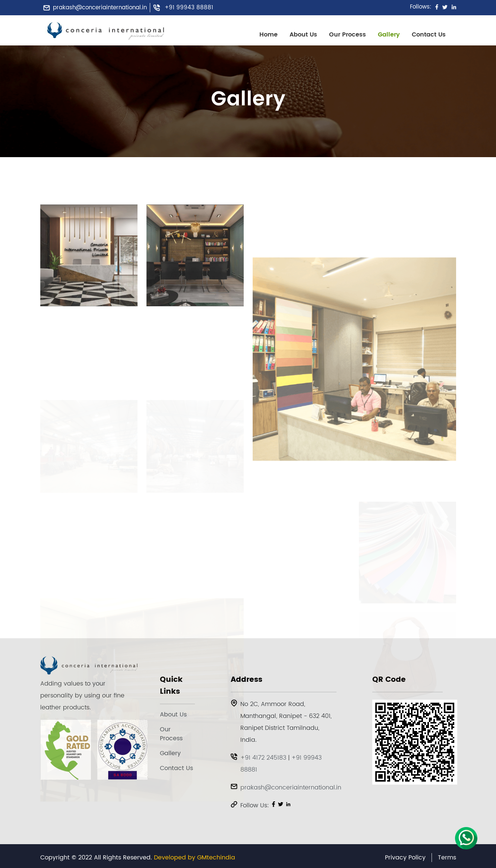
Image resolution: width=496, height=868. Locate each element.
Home (268, 35)
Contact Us (429, 35)
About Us (303, 35)
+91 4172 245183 (263, 758)
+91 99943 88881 (189, 8)
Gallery (389, 35)
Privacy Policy (405, 858)
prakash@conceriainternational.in (100, 8)
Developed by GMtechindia (195, 858)
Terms (447, 858)
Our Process (347, 35)
